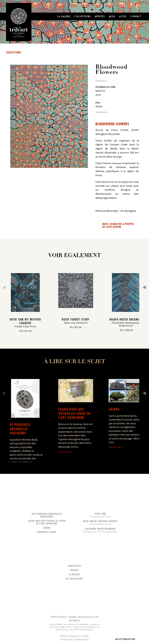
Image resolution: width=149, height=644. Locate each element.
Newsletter (74, 566)
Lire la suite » (65, 452)
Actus (123, 16)
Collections (83, 16)
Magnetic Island (47, 532)
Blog (112, 16)
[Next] (145, 287)
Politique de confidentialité (74, 639)
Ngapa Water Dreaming (126, 319)
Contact (136, 16)
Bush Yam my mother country (25, 321)
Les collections (74, 579)
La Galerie (64, 16)
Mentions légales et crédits (74, 636)
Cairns (114, 409)
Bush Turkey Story (76, 319)
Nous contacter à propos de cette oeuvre (118, 226)
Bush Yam (100, 515)
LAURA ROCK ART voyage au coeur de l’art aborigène (74, 413)
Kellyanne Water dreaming (100, 530)
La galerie (74, 574)
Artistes (100, 16)
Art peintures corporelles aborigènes (19, 429)
